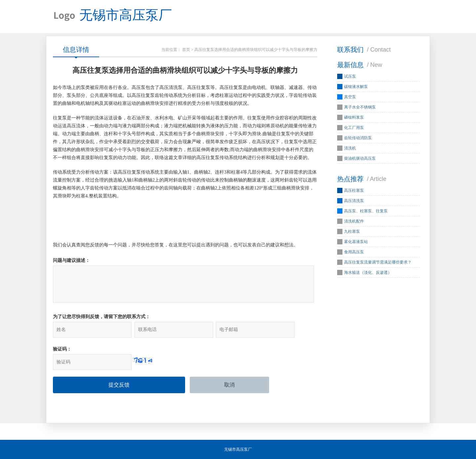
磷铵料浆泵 (354, 117)
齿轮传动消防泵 (358, 138)
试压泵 (350, 76)
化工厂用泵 (354, 128)
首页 (186, 50)
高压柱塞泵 (354, 190)
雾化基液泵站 (356, 242)
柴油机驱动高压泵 (360, 158)
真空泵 (350, 97)
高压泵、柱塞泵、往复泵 (366, 211)
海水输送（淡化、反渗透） (368, 272)
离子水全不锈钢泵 (360, 107)
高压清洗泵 (354, 201)
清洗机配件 (354, 221)
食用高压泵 (354, 252)
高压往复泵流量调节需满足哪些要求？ (378, 262)
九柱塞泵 (352, 231)
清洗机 (350, 148)
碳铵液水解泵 (356, 87)
